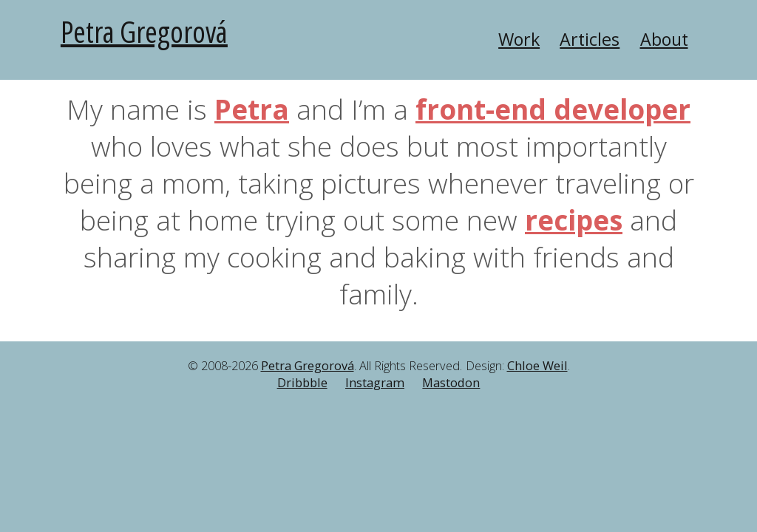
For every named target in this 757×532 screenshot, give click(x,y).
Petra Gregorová (144, 31)
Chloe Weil (537, 366)
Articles (590, 39)
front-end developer (553, 109)
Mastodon (451, 383)
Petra (252, 109)
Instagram (375, 383)
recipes (574, 220)
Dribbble (302, 383)
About (664, 39)
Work (519, 39)
